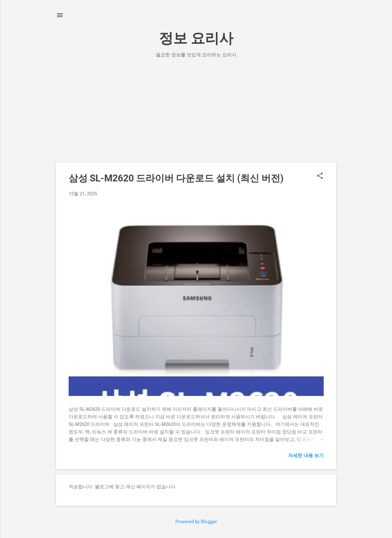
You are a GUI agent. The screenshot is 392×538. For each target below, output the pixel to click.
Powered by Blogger (196, 522)
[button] (320, 176)
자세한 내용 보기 (306, 455)
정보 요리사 (196, 38)
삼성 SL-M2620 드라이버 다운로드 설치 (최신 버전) (176, 178)
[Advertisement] (196, 115)
